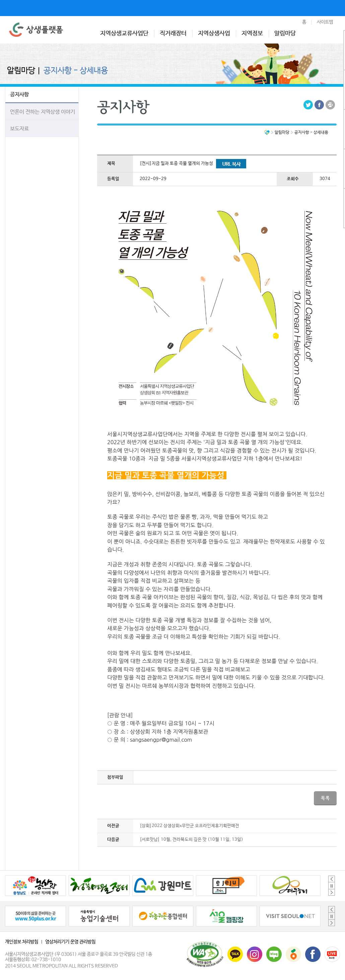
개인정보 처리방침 (22, 942)
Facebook (319, 105)
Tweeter (308, 105)
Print (330, 105)
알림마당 (285, 33)
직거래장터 (173, 33)
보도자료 (19, 129)
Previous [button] (332, 879)
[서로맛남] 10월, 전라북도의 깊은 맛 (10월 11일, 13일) (191, 840)
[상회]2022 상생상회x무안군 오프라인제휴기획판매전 (189, 826)
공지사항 (19, 95)
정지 (332, 886)
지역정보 (252, 33)
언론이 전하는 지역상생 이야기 (43, 112)
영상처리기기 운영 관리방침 (70, 942)
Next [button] (332, 892)
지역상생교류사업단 (124, 33)
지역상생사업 (214, 33)
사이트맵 (325, 22)
